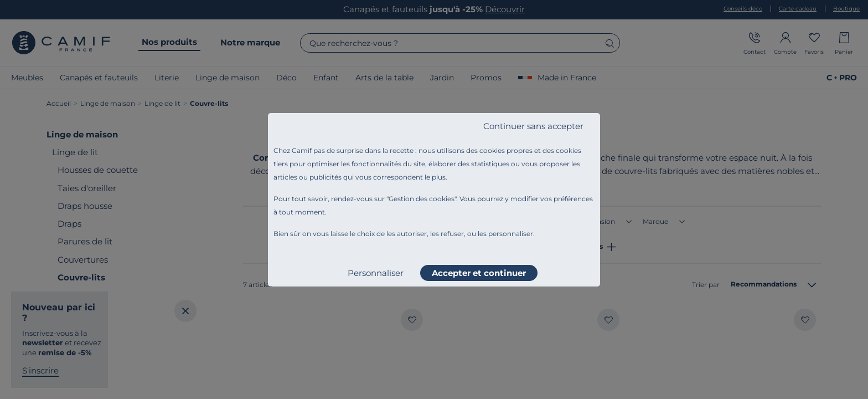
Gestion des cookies (422, 199)
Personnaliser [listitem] (376, 273)
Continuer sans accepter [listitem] (533, 126)
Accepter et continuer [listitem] (479, 273)
